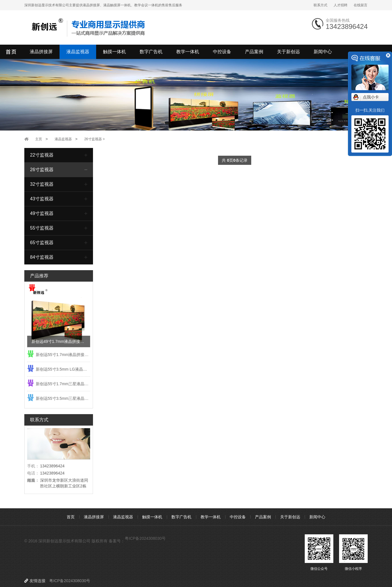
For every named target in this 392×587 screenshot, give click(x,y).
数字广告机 (151, 52)
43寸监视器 (42, 199)
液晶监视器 (78, 52)
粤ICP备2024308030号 (145, 538)
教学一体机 (188, 52)
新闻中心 (323, 52)
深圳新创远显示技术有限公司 (11, 52)
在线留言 (361, 5)
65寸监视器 (42, 243)
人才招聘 (340, 5)
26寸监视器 (93, 139)
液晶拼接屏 (41, 52)
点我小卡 (371, 97)
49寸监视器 (42, 213)
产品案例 (254, 52)
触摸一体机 (114, 52)
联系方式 (320, 5)
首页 (71, 517)
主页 (39, 139)
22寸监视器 (42, 155)
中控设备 (222, 52)
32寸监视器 (42, 184)
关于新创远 (288, 52)
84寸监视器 (42, 257)
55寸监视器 (42, 228)
